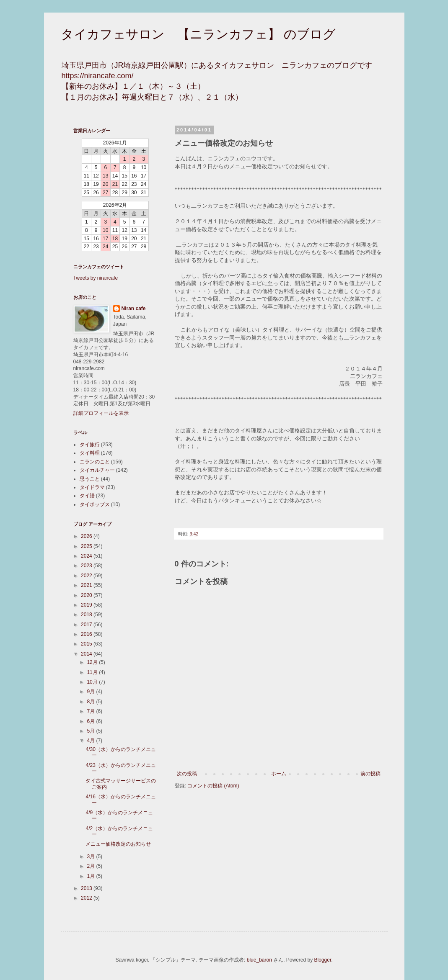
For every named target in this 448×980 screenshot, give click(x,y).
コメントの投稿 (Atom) (213, 786)
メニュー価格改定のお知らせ (118, 844)
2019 (87, 605)
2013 (87, 888)
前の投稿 (370, 774)
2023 (87, 566)
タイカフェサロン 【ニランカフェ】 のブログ (198, 34)
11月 (93, 672)
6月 (91, 721)
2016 (87, 634)
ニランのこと (95, 462)
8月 (91, 702)
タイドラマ (92, 487)
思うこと (90, 479)
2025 (87, 546)
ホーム (279, 774)
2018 (87, 615)
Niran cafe (134, 309)
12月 (93, 662)
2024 (87, 556)
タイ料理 (90, 453)
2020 (87, 595)
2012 (87, 898)
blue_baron (259, 960)
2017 (87, 625)
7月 (91, 711)
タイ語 (87, 496)
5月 (91, 731)
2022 (87, 576)
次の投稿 (187, 774)
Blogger (323, 960)
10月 (93, 682)
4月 (91, 741)
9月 (91, 692)
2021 (87, 585)
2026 (87, 536)
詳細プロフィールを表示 (101, 413)
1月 (91, 876)
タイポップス (95, 504)
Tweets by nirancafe (96, 278)
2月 (91, 866)
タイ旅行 (90, 445)
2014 (87, 654)
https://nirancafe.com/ (98, 76)
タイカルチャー (97, 470)
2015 (87, 644)
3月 (91, 857)
